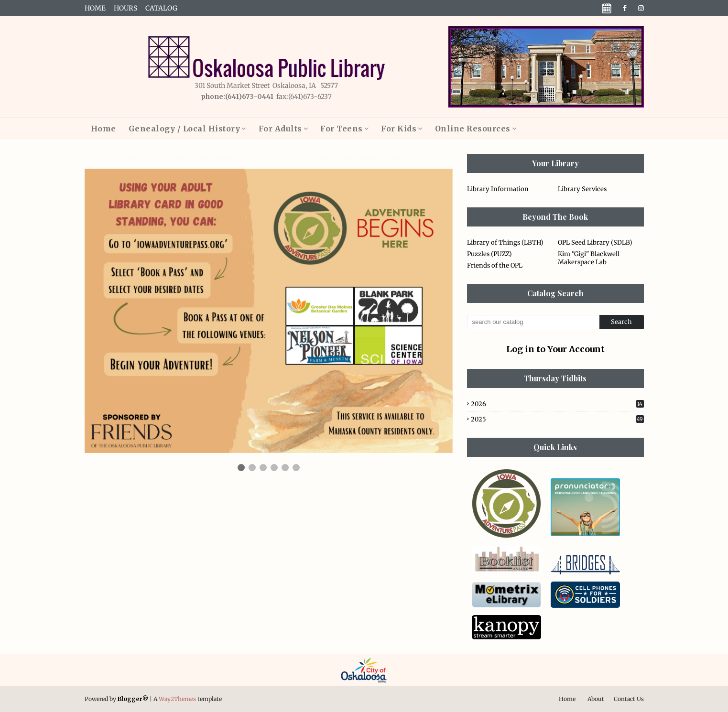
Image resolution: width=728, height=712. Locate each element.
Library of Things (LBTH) (505, 243)
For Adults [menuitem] (280, 129)
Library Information (498, 189)
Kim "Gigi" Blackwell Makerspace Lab (589, 258)
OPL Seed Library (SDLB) (595, 243)
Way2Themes (177, 699)
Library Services (582, 189)
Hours (125, 8)
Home (95, 8)
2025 (557, 419)
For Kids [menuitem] (399, 129)
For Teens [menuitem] (342, 129)
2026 (557, 404)
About (596, 699)
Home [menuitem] (103, 129)
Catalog (161, 8)
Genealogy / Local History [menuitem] (185, 129)
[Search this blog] (533, 322)
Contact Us (629, 699)
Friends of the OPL (495, 265)
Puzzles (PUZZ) (489, 254)
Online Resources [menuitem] (473, 129)
